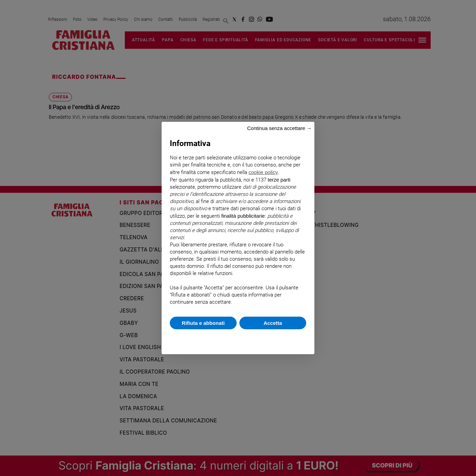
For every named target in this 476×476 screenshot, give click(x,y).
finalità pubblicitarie (243, 216)
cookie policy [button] (263, 172)
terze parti (279, 180)
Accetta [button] (273, 323)
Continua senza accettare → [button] (279, 128)
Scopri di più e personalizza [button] (238, 338)
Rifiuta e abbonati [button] (203, 323)
